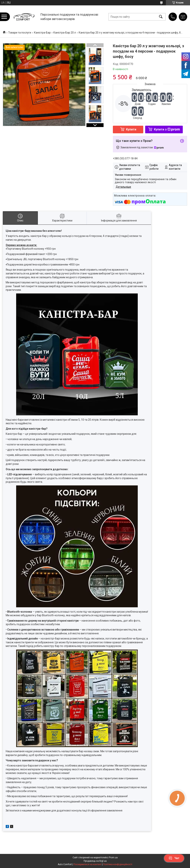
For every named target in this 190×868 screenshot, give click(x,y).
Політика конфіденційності (118, 864)
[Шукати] (161, 17)
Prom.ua (113, 858)
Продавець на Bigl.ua (95, 861)
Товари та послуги (20, 33)
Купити (131, 129)
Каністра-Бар (42, 33)
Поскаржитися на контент (87, 864)
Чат (174, 858)
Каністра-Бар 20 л (65, 33)
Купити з (167, 129)
